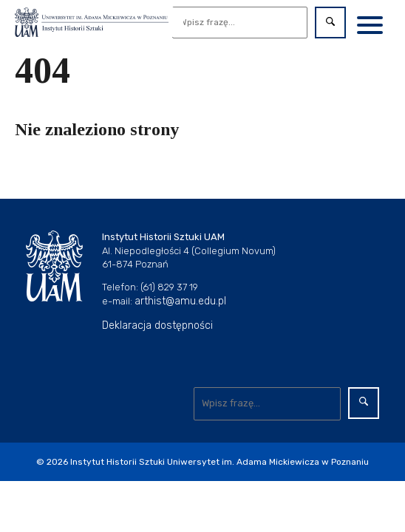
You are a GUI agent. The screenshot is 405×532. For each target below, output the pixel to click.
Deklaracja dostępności (157, 325)
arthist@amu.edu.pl (180, 301)
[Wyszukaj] (240, 23)
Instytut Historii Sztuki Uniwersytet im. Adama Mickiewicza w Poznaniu (219, 462)
